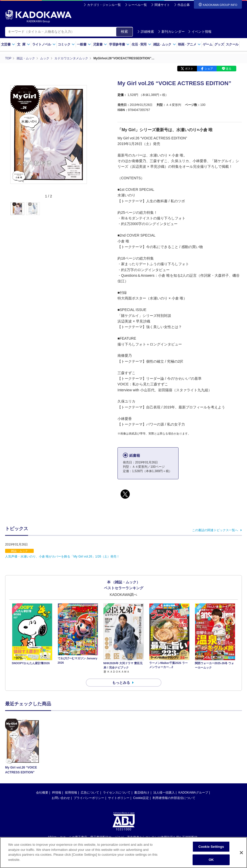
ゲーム (208, 44)
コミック (66, 44)
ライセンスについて (117, 793)
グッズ (219, 44)
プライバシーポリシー (89, 798)
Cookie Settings (211, 849)
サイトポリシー (119, 798)
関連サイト (162, 5)
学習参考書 (119, 44)
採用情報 (71, 793)
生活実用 (141, 44)
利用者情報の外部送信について (174, 798)
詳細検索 (146, 32)
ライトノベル (44, 44)
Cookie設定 (141, 798)
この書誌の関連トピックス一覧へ (215, 530)
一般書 (84, 44)
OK (211, 862)
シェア (209, 69)
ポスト (189, 69)
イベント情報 (200, 32)
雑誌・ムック (19, 551)
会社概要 (42, 793)
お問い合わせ (61, 798)
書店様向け (142, 793)
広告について (90, 793)
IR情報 (57, 793)
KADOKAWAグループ (193, 793)
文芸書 (8, 44)
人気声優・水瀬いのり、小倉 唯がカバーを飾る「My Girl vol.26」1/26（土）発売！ (62, 557)
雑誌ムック (165, 44)
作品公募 (184, 5)
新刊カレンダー (171, 32)
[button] (90, 209)
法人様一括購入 (164, 793)
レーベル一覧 (138, 5)
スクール (232, 44)
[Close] (241, 855)
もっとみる (121, 683)
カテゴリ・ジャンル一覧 (104, 5)
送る (229, 69)
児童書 (100, 44)
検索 (124, 31)
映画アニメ (189, 44)
